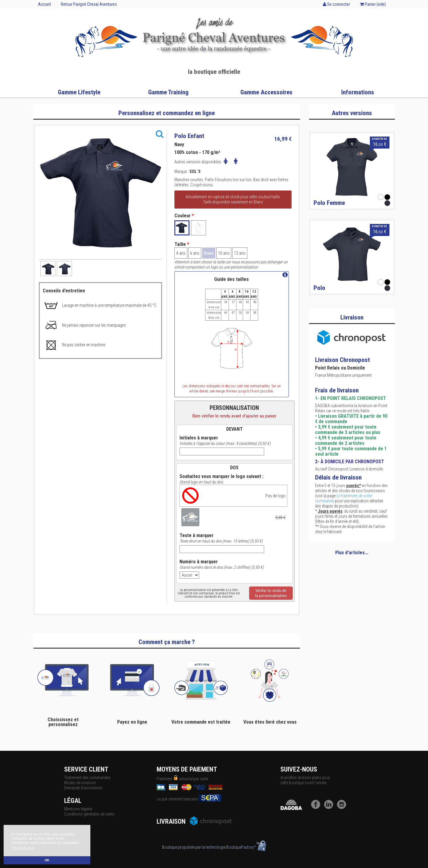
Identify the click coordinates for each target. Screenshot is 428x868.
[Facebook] (317, 807)
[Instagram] (343, 807)
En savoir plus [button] (23, 848)
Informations (358, 92)
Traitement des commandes (87, 778)
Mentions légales (78, 809)
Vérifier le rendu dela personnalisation (271, 593)
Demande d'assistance (83, 788)
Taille (182, 244)
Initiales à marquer (199, 438)
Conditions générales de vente (89, 814)
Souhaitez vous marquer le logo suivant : (222, 476)
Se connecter (336, 4)
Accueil (44, 4)
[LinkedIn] (330, 807)
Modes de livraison (80, 783)
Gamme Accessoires (266, 92)
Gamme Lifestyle (79, 92)
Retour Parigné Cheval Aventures (89, 4)
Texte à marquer (197, 536)
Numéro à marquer (199, 562)
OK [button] (47, 860)
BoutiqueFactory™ (246, 847)
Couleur (184, 216)
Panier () (373, 4)
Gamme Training (168, 92)
